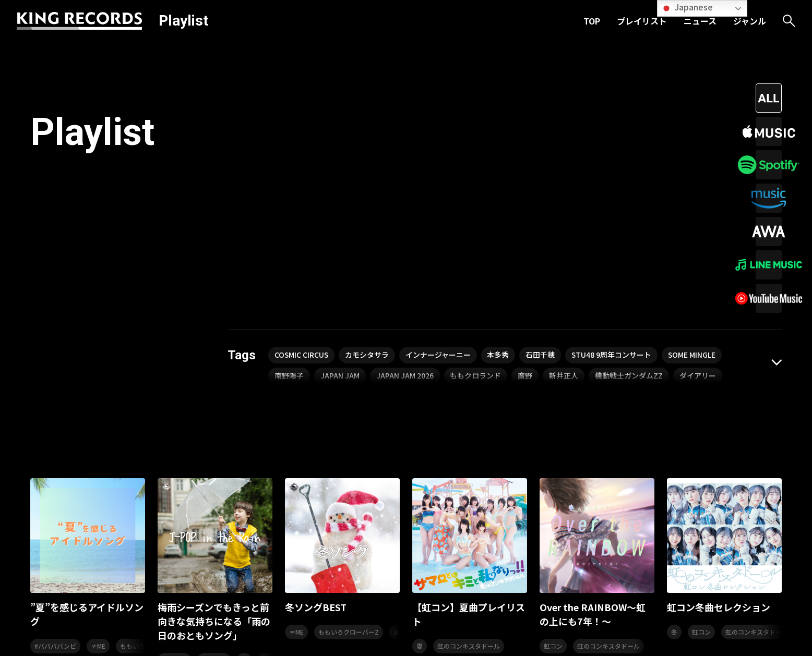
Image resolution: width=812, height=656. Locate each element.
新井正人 (564, 176)
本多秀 (499, 155)
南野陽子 (289, 176)
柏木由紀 (174, 460)
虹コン (553, 446)
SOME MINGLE (694, 155)
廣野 (526, 176)
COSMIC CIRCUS (302, 155)
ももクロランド (476, 176)
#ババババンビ (55, 446)
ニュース (700, 21)
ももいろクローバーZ (349, 432)
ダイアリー (698, 176)
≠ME (98, 446)
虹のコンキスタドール (469, 446)
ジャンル (750, 21)
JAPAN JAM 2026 (405, 176)
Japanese (686, 8)
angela (272, 460)
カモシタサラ (368, 155)
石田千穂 (542, 155)
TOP (592, 21)
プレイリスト (642, 21)
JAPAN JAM (340, 176)
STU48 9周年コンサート (613, 155)
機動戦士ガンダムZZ (629, 176)
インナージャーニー (439, 155)
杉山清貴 (214, 460)
